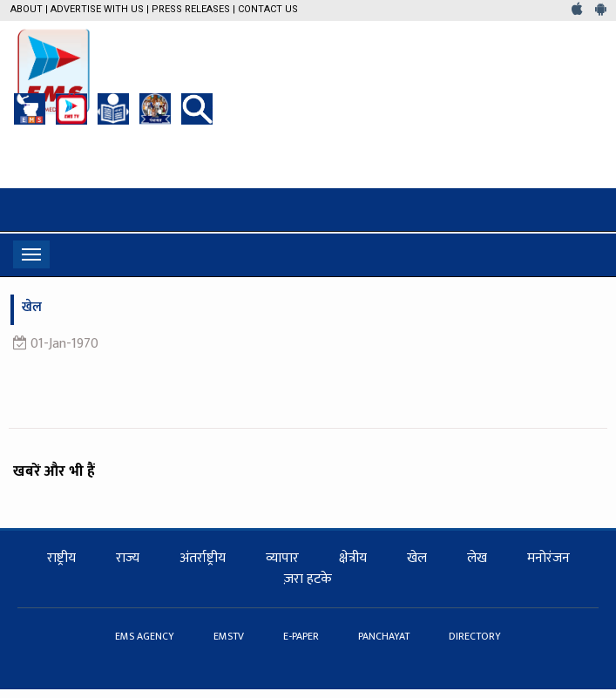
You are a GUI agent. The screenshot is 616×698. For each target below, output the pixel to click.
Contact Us (268, 9)
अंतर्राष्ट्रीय (203, 558)
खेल (417, 558)
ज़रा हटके (308, 579)
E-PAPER (302, 636)
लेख (477, 558)
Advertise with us (97, 9)
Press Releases (191, 9)
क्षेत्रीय (353, 558)
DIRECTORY (475, 636)
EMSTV (230, 636)
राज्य (128, 558)
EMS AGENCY (146, 636)
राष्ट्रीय (61, 558)
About (27, 9)
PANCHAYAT (385, 636)
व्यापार (282, 558)
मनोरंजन (548, 558)
